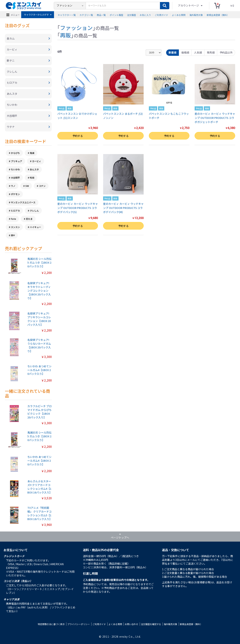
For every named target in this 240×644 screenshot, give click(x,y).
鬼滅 (32, 153)
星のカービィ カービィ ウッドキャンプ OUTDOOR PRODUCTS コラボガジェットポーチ (215, 118)
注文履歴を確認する (151, 624)
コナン (42, 186)
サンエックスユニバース (23, 202)
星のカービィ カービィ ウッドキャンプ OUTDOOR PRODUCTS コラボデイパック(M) (123, 208)
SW (27, 186)
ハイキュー (35, 227)
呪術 (32, 178)
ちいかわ (15, 169)
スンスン (15, 227)
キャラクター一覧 (67, 15)
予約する (78, 136)
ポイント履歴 (116, 15)
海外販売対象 (196, 15)
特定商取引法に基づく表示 (51, 624)
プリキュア (16, 161)
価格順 (185, 52)
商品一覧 (101, 15)
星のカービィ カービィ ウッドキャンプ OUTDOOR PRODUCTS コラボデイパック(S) (78, 208)
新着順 (172, 52)
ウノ (13, 186)
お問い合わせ (131, 624)
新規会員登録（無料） (218, 15)
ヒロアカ (15, 211)
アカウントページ (189, 5)
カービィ (37, 161)
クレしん (34, 211)
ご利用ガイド (161, 15)
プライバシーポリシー (79, 624)
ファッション (76, 28)
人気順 (198, 52)
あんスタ (34, 169)
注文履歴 (131, 15)
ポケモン (15, 194)
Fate (13, 219)
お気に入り (145, 15)
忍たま (29, 219)
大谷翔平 (15, 178)
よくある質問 (179, 15)
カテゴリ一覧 (86, 15)
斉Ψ (13, 235)
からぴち (15, 153)
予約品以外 (226, 52)
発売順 (211, 52)
